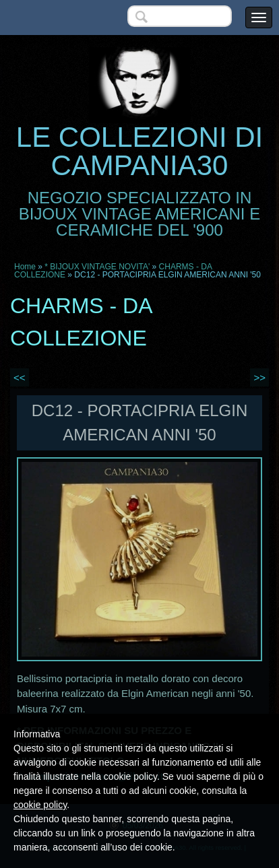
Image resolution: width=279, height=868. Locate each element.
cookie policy (40, 805)
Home (25, 267)
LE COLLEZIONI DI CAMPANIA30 (139, 151)
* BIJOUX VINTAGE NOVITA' (97, 267)
